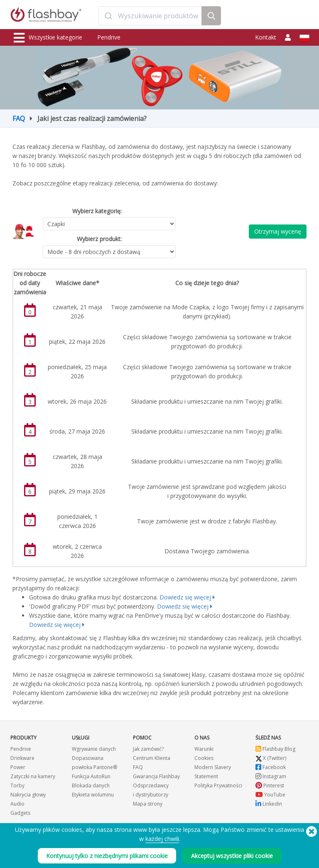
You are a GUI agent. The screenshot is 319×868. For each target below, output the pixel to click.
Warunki (204, 749)
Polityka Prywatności (218, 785)
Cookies (204, 758)
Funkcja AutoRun (91, 776)
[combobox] (150, 16)
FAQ (19, 118)
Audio (17, 804)
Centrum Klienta (152, 758)
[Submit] (108, 16)
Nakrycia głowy (28, 795)
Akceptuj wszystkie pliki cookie (232, 856)
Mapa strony (148, 804)
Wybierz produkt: (99, 239)
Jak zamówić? (148, 749)
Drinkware (22, 758)
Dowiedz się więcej (185, 597)
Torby (17, 785)
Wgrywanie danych (94, 749)
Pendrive (109, 37)
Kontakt (266, 37)
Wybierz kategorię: (97, 211)
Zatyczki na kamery (33, 776)
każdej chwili (162, 839)
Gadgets (20, 813)
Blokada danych (91, 785)
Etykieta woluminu (93, 795)
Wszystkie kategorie (48, 38)
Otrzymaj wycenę (278, 231)
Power (18, 767)
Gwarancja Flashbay (156, 776)
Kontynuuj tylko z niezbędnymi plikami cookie (107, 856)
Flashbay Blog (275, 749)
